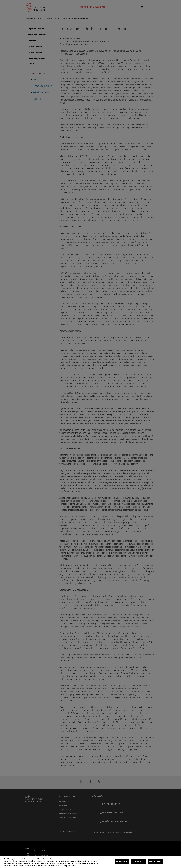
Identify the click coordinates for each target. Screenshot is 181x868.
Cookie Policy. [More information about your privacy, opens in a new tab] (71, 866)
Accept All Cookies (155, 862)
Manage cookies (122, 862)
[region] (90, 862)
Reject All (138, 862)
